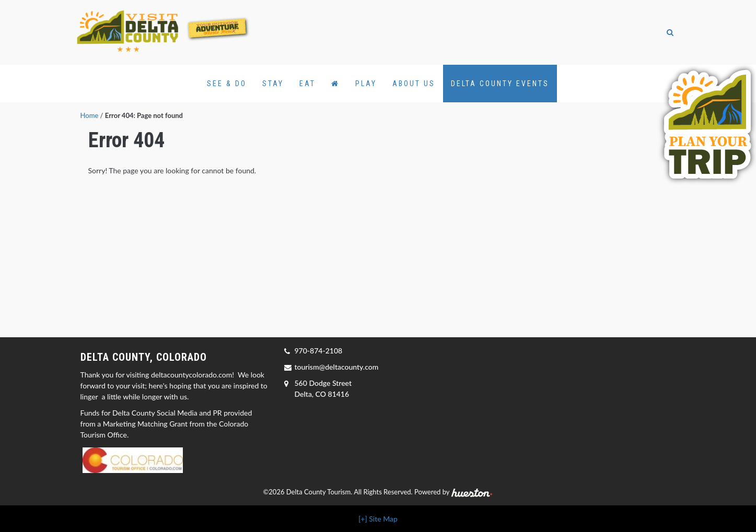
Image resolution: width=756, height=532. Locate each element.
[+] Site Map (378, 519)
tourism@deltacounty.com (337, 367)
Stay (273, 84)
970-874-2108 (319, 351)
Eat (307, 84)
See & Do (227, 84)
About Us (414, 84)
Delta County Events (500, 84)
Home (90, 115)
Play (366, 84)
